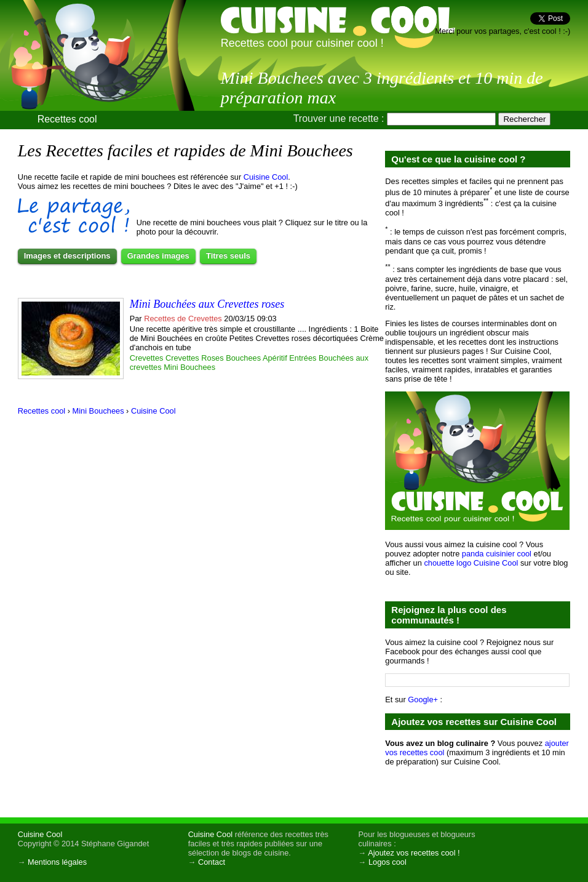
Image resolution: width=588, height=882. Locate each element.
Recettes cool (67, 119)
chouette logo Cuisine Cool (471, 563)
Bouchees (243, 358)
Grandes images (158, 256)
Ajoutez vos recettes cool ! (414, 853)
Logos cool (387, 862)
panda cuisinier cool (497, 554)
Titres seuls (228, 256)
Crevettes (147, 358)
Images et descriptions (67, 256)
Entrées (303, 358)
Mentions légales (57, 862)
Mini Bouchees (189, 367)
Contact (212, 862)
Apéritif (275, 358)
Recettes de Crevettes (183, 319)
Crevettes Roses (195, 358)
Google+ (423, 700)
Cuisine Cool (266, 177)
